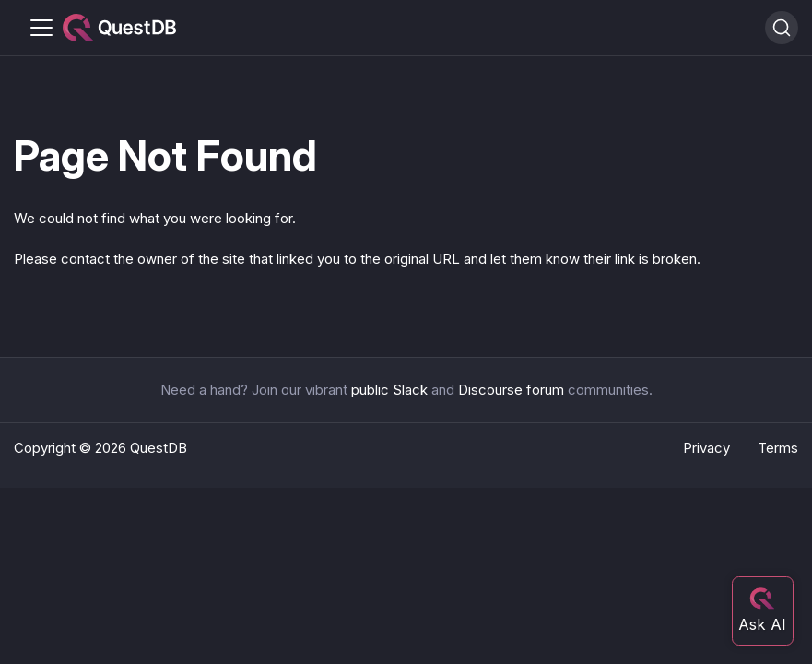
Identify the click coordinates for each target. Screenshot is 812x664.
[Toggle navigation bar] (41, 28)
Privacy (706, 448)
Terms (778, 448)
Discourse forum (511, 390)
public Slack (389, 390)
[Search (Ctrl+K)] (782, 28)
